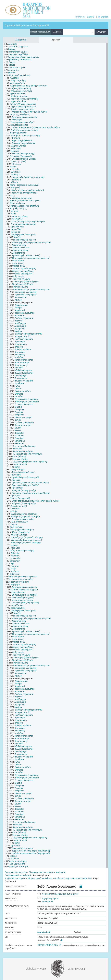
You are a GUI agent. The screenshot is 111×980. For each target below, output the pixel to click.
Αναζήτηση (101, 32)
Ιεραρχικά (56, 40)
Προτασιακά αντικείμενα (16, 872)
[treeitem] (13, 44)
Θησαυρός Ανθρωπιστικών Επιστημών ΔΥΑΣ (27, 25)
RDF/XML (41, 945)
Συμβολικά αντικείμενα (15, 878)
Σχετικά (91, 17)
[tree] (55, 455)
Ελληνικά (57, 32)
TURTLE (50, 945)
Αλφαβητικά (21, 40)
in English (103, 17)
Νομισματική (45, 901)
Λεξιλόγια (80, 17)
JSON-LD (57, 945)
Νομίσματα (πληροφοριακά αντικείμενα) (72, 878)
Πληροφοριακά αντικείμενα (41, 872)
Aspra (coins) (44, 932)
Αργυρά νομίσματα (48, 899)
